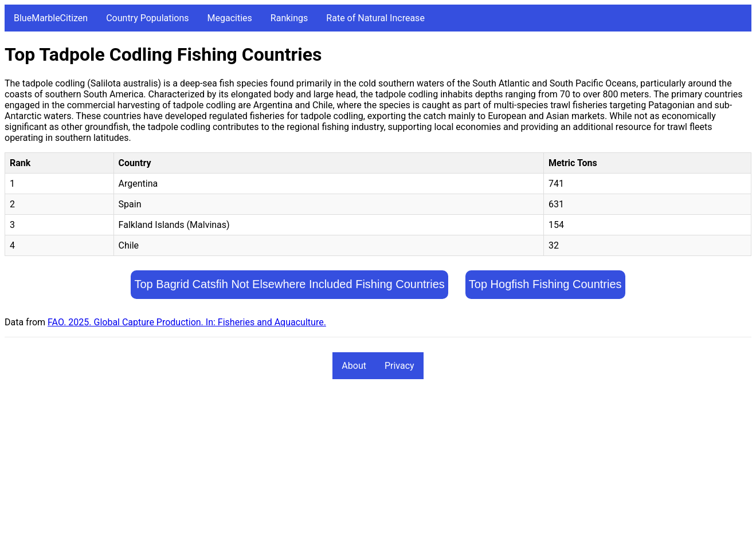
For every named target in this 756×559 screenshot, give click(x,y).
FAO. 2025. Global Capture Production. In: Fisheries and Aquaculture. (187, 322)
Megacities (230, 18)
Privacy (399, 366)
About (354, 366)
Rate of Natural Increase (375, 18)
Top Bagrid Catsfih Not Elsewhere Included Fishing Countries (289, 284)
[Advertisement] (348, 474)
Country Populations (147, 18)
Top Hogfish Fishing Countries (545, 284)
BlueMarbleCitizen (51, 18)
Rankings (289, 18)
